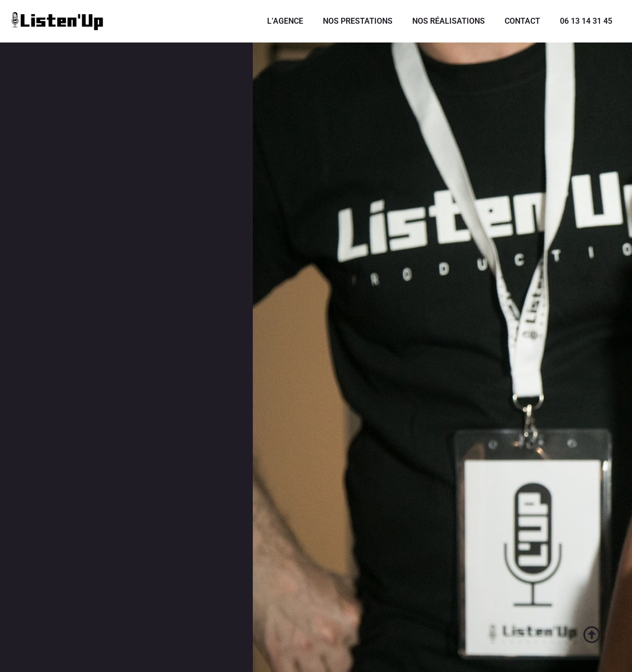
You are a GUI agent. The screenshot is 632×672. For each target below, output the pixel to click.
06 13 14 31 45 (586, 21)
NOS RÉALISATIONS (449, 21)
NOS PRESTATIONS (358, 21)
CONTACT (522, 21)
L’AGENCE (285, 21)
